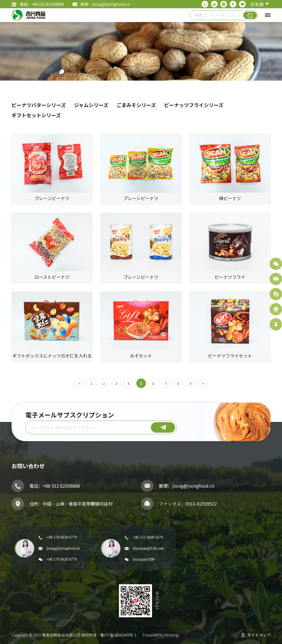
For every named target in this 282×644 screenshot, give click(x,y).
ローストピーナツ (52, 277)
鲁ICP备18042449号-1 (118, 635)
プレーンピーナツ (52, 198)
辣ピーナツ (230, 198)
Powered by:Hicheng (161, 635)
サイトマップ (259, 635)
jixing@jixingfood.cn (193, 486)
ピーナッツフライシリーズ (194, 105)
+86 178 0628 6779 (62, 537)
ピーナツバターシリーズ (39, 105)
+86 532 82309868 (61, 486)
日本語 (257, 4)
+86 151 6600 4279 (148, 537)
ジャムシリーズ (91, 105)
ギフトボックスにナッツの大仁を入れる (52, 356)
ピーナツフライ (230, 277)
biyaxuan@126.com (148, 548)
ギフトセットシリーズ (36, 115)
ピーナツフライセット (230, 356)
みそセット (141, 356)
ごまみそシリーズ (136, 105)
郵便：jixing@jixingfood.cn (105, 4)
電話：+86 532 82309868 (42, 4)
